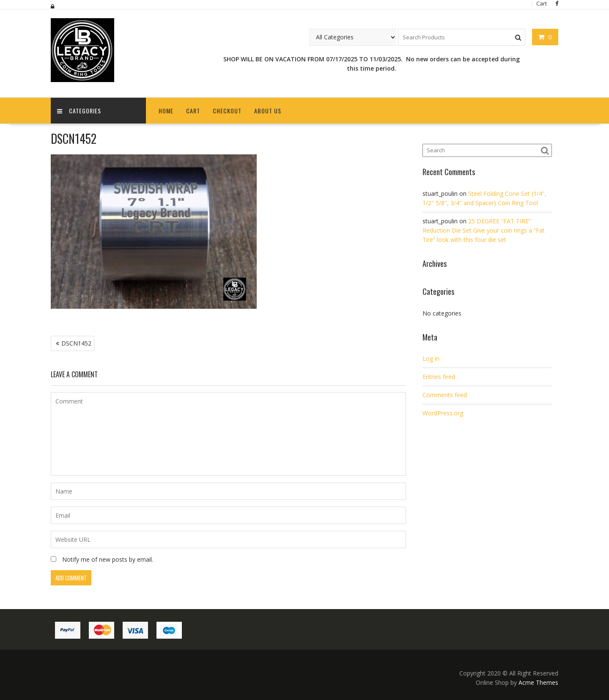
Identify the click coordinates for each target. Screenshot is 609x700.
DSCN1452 (76, 343)
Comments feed (445, 395)
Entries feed (439, 377)
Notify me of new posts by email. (108, 559)
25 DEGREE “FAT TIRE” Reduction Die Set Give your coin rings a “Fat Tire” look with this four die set (484, 230)
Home (166, 111)
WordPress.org (443, 413)
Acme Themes (538, 682)
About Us (268, 111)
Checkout (227, 111)
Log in (431, 358)
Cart (193, 111)
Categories (79, 111)
